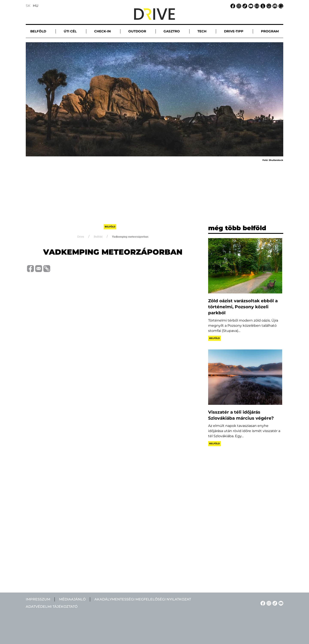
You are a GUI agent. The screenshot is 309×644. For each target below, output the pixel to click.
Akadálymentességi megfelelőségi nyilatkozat (143, 599)
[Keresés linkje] (280, 6)
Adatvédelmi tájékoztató (52, 607)
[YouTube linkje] (250, 6)
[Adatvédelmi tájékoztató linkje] (268, 6)
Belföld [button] (38, 31)
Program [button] (270, 31)
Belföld (110, 226)
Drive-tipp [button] (234, 31)
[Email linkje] (256, 6)
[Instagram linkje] (238, 6)
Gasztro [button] (172, 31)
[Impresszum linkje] (262, 6)
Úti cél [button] (70, 31)
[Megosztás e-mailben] (38, 268)
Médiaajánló (72, 599)
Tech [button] (202, 31)
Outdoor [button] (137, 31)
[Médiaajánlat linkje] (274, 6)
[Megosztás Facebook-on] (30, 268)
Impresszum (38, 599)
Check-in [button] (102, 31)
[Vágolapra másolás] (46, 268)
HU (36, 6)
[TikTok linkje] (244, 6)
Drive (81, 236)
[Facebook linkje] (232, 6)
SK (28, 6)
